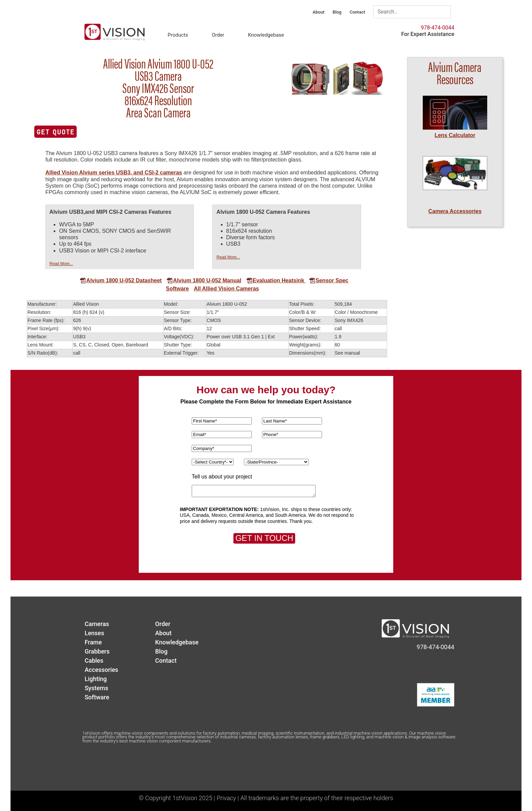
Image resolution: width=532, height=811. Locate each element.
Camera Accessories (455, 211)
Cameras (97, 624)
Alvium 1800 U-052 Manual (204, 280)
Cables (94, 661)
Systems (96, 688)
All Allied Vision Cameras (226, 289)
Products (178, 35)
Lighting (96, 679)
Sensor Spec (326, 280)
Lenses (94, 633)
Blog (337, 12)
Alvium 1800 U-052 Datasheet (121, 280)
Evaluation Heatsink (275, 280)
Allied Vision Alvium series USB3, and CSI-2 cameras (114, 173)
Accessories (101, 670)
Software (177, 289)
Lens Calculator (455, 135)
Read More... (61, 264)
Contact (357, 12)
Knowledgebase (266, 35)
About (318, 12)
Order (218, 35)
